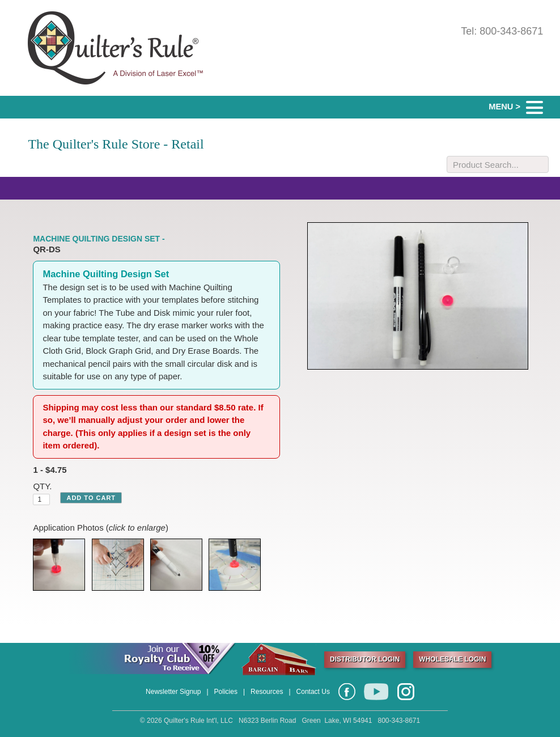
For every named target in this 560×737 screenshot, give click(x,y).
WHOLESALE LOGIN (452, 659)
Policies (226, 692)
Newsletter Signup (173, 692)
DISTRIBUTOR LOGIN (365, 659)
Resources (267, 692)
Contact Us (313, 692)
